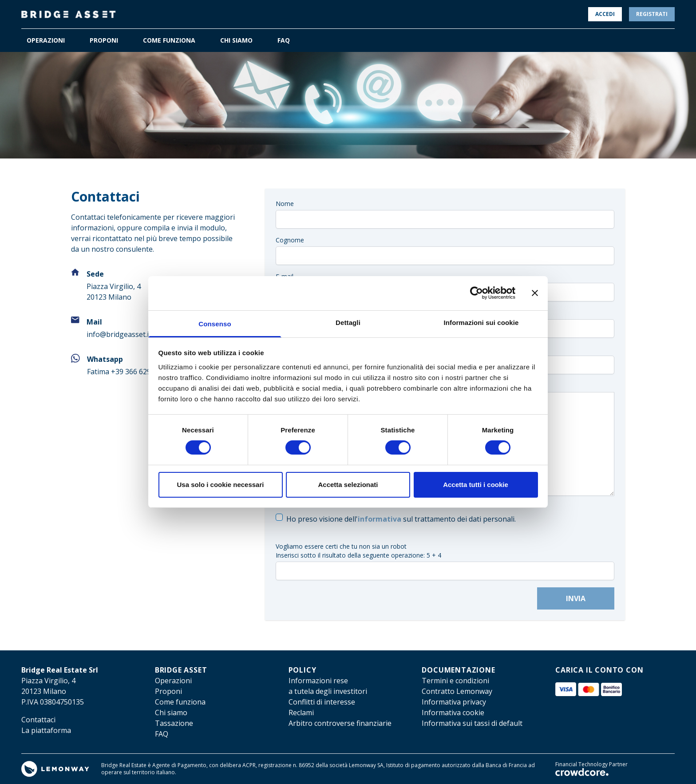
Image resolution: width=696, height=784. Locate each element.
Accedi (605, 14)
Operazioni (173, 681)
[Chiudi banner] (535, 293)
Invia (576, 598)
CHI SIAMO (236, 40)
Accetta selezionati (348, 485)
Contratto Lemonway (457, 691)
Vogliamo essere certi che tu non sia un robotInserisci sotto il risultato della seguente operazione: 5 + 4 (358, 551)
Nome (285, 204)
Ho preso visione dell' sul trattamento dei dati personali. (401, 519)
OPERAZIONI (46, 40)
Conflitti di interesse (322, 702)
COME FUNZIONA (169, 40)
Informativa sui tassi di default (472, 723)
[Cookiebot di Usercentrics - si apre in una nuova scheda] (477, 293)
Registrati (652, 14)
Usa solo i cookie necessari (221, 485)
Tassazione (174, 723)
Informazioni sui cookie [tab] (481, 323)
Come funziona (180, 702)
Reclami (301, 713)
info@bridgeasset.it (119, 334)
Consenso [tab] (215, 324)
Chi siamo (171, 713)
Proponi (168, 691)
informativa (380, 519)
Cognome (290, 240)
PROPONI (104, 40)
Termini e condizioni (455, 681)
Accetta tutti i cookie (476, 485)
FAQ (284, 40)
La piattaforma (46, 730)
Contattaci (38, 720)
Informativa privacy (454, 702)
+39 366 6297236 (139, 372)
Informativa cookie (453, 713)
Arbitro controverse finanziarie (340, 723)
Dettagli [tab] (348, 323)
